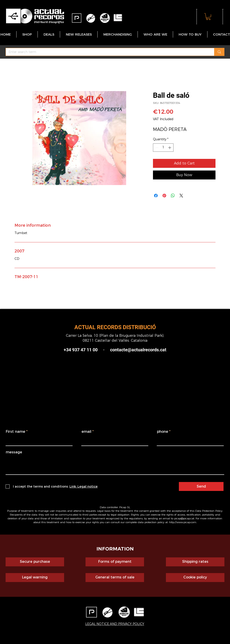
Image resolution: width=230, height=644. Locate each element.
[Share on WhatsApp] (173, 196)
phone (163, 432)
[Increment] (170, 148)
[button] (208, 17)
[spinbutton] (163, 148)
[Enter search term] (107, 52)
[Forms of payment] (115, 562)
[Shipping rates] (195, 562)
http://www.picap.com (183, 522)
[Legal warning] (35, 578)
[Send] (201, 486)
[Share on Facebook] (156, 196)
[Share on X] (181, 196)
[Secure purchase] (35, 562)
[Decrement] (156, 148)
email (86, 432)
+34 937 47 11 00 (81, 350)
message (14, 452)
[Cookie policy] (195, 578)
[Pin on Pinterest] (164, 196)
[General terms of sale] (115, 578)
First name (16, 432)
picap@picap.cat (184, 518)
